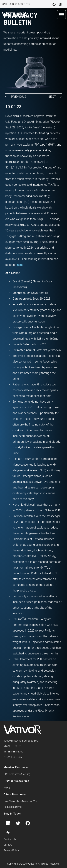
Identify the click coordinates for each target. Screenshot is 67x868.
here (20, 265)
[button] (62, 15)
